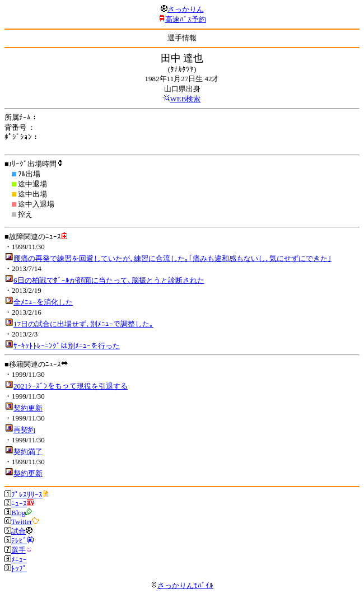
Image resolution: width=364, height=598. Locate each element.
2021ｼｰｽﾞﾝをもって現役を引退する (71, 386)
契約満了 (28, 452)
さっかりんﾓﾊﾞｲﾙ (182, 585)
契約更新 (28, 408)
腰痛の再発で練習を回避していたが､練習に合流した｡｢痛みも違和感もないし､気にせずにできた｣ (172, 258)
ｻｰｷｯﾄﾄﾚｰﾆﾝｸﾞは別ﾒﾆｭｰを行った (67, 346)
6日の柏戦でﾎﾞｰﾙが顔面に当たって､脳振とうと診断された (109, 280)
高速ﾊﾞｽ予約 (186, 19)
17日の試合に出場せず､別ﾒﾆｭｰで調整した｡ (83, 324)
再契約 (24, 430)
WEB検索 (186, 99)
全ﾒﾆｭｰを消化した (43, 302)
